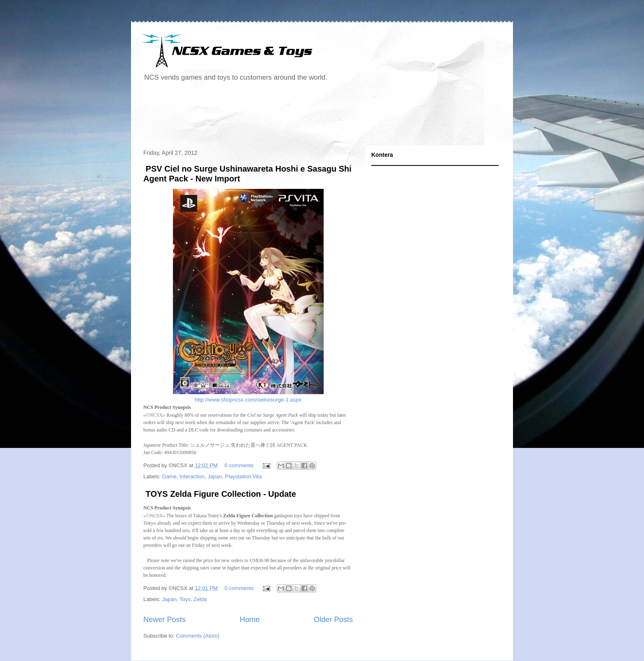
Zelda (200, 599)
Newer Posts (164, 620)
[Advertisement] (289, 117)
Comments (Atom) (198, 636)
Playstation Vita (243, 476)
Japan (215, 476)
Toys (185, 599)
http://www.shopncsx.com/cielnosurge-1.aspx (248, 400)
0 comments (239, 465)
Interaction (192, 476)
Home (250, 620)
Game (169, 476)
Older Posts (333, 620)
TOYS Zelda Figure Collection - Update (220, 494)
